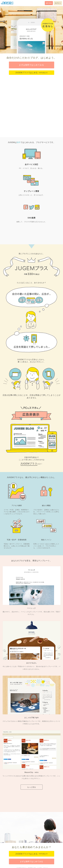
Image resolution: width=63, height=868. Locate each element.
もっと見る (32, 787)
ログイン (58, 3)
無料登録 (49, 3)
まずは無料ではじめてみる (31, 65)
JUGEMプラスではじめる (31, 73)
